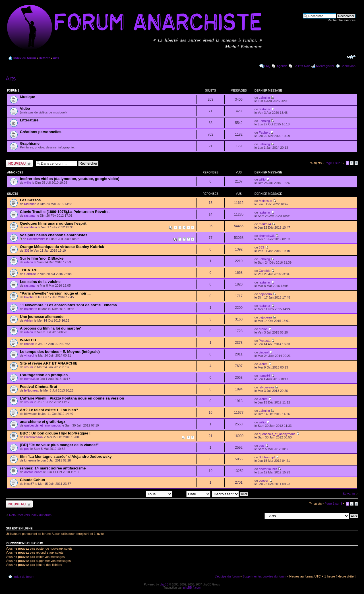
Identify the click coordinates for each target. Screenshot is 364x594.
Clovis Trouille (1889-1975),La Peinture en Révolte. (65, 212)
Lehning (264, 98)
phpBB (164, 584)
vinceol (29, 355)
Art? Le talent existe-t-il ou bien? (49, 410)
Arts (56, 58)
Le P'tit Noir (302, 66)
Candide (30, 274)
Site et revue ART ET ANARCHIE (49, 363)
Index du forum (25, 58)
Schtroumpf (267, 457)
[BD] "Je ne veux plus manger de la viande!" (59, 445)
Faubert (264, 133)
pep (27, 449)
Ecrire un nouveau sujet (19, 163)
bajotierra (31, 297)
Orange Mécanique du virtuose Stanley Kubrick (62, 247)
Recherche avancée (342, 20)
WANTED (28, 340)
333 (27, 251)
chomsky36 (267, 236)
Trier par (192, 494)
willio (28, 183)
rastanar (264, 109)
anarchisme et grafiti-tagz (43, 422)
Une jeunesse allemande (42, 317)
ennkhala (31, 227)
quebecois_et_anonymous (42, 425)
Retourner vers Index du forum (30, 515)
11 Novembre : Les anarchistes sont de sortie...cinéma (68, 305)
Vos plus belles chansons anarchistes (54, 235)
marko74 (265, 224)
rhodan (29, 344)
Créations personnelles (41, 132)
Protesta (265, 341)
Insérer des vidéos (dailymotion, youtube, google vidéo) (70, 179)
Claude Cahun (33, 480)
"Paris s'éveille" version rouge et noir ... (55, 293)
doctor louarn (33, 472)
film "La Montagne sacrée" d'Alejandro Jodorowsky (66, 457)
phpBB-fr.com (192, 588)
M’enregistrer (325, 66)
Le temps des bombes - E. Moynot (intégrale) (60, 352)
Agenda (282, 66)
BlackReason (33, 437)
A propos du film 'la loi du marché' (50, 328)
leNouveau (32, 390)
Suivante (349, 494)
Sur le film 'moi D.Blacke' (42, 258)
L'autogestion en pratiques (44, 375)
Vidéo (25, 108)
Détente (44, 58)
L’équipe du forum (227, 576)
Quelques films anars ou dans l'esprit (53, 223)
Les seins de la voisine (40, 282)
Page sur (333, 163)
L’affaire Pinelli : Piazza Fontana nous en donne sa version (72, 398)
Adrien (29, 320)
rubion (29, 262)
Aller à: (257, 516)
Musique (27, 97)
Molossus (265, 201)
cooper (264, 481)
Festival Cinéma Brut (39, 387)
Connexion (348, 66)
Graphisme (30, 143)
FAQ (267, 66)
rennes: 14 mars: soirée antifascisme (53, 468)
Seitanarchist (36, 239)
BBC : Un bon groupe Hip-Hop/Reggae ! (55, 433)
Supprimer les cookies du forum (265, 576)
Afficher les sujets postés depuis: (136, 494)
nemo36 (30, 379)
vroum (29, 367)
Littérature (29, 120)
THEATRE (29, 270)
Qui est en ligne (19, 528)
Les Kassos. (31, 200)
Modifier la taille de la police (351, 57)
